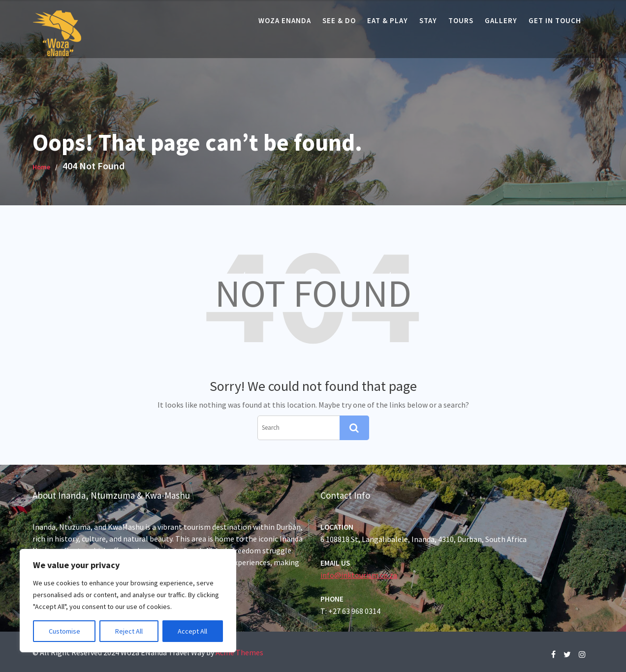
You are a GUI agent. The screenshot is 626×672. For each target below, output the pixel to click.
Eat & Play (388, 20)
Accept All (192, 631)
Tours (461, 20)
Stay (428, 20)
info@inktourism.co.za (360, 575)
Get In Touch (555, 20)
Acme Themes (239, 652)
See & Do (339, 20)
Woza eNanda (285, 20)
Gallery (501, 20)
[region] (128, 601)
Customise (64, 631)
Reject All (129, 631)
